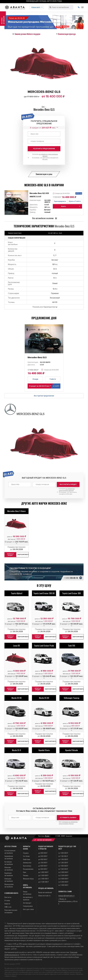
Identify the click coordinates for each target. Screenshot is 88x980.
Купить (63, 206)
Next (25, 203)
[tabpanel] (16, 203)
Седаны (26, 853)
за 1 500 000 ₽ (63, 869)
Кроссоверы (27, 865)
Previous (8, 203)
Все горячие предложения (44, 396)
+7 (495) (71, 578)
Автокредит (27, 903)
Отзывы (7, 900)
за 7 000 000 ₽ (63, 885)
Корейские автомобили (9, 874)
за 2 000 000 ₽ (63, 872)
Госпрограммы (28, 906)
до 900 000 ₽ (43, 869)
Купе (25, 872)
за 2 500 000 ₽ (63, 875)
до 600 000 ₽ (43, 859)
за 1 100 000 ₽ (63, 856)
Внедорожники (28, 869)
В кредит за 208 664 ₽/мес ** (45, 386)
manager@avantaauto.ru (66, 895)
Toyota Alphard (17, 593)
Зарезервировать (60, 201)
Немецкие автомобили (9, 880)
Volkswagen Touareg (71, 698)
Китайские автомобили (9, 863)
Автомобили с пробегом (28, 898)
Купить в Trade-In (75, 201)
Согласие (45, 155)
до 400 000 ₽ (43, 853)
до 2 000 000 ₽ (43, 878)
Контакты (8, 897)
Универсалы (27, 862)
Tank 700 (72, 645)
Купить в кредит (10, 555)
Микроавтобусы (28, 878)
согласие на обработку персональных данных (68, 823)
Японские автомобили (9, 868)
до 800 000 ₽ (43, 865)
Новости (7, 903)
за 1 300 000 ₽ (63, 862)
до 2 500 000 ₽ (43, 882)
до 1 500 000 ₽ (43, 875)
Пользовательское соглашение (11, 911)
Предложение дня (44, 318)
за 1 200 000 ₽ (63, 859)
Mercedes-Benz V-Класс (17, 511)
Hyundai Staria (44, 750)
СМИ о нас (8, 907)
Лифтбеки (27, 859)
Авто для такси (28, 909)
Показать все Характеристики (44, 307)
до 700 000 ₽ (43, 862)
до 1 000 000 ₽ (43, 872)
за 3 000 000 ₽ (63, 878)
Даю (68, 823)
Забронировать (23, 555)
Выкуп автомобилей (45, 892)
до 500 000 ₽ (43, 856)
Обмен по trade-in (44, 895)
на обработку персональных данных (67, 490)
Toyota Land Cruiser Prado (44, 645)
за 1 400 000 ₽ (63, 865)
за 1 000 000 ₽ (63, 853)
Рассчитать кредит (68, 484)
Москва (47, 836)
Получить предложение (44, 149)
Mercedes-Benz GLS (37, 357)
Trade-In (53, 379)
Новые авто (36, 7)
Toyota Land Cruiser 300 (71, 593)
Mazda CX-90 (17, 698)
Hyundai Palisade (72, 750)
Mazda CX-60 (44, 698)
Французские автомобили (9, 885)
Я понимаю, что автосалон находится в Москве (45, 159)
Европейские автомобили (9, 857)
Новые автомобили (27, 892)
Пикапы (26, 875)
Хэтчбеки (26, 856)
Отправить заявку (68, 817)
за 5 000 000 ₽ (63, 882)
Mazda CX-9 (16, 750)
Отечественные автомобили (10, 851)
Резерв (35, 379)
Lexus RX (16, 645)
